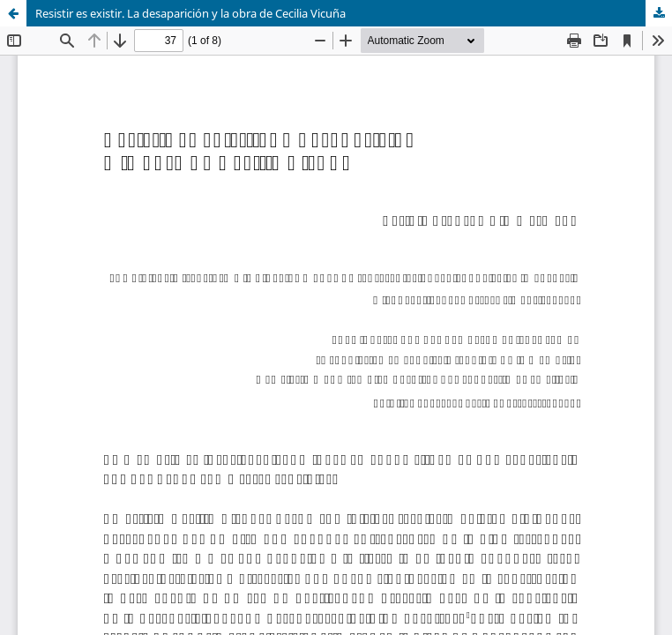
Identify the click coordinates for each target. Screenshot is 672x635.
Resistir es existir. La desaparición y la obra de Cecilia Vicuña (190, 13)
